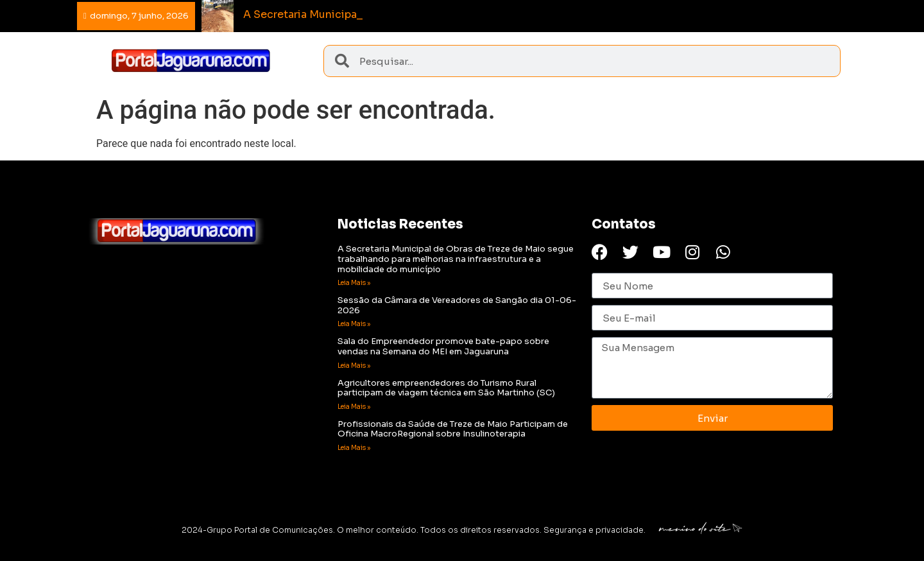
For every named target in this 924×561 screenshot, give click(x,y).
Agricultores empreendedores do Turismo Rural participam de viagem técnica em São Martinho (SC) (446, 388)
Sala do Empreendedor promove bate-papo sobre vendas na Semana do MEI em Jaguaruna (443, 346)
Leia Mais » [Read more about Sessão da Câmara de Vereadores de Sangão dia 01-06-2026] (354, 324)
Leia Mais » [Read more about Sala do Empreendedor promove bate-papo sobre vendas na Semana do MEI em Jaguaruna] (354, 366)
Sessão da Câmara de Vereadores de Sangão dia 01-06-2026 (457, 305)
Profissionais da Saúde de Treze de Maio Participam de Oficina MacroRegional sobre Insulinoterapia (453, 429)
